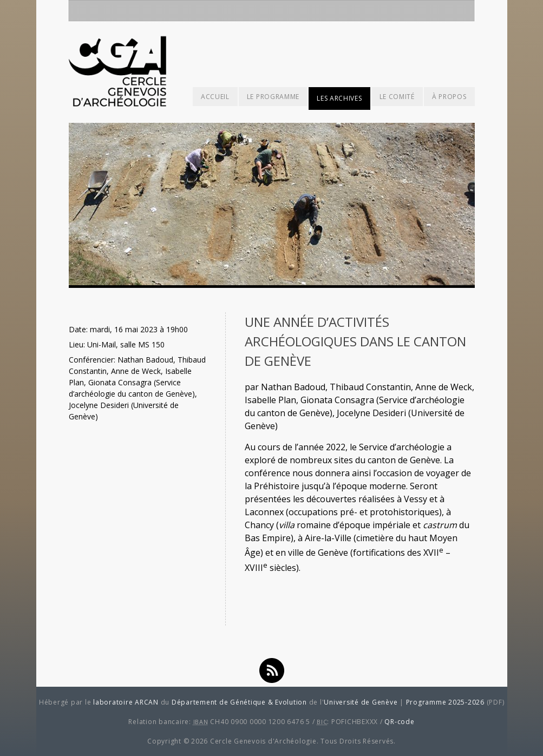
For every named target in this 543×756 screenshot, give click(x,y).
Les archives (339, 98)
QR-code (399, 722)
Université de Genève (361, 702)
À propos (449, 97)
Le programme (273, 97)
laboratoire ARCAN (126, 702)
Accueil (215, 97)
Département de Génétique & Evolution (239, 702)
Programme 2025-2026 (445, 702)
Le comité (397, 97)
